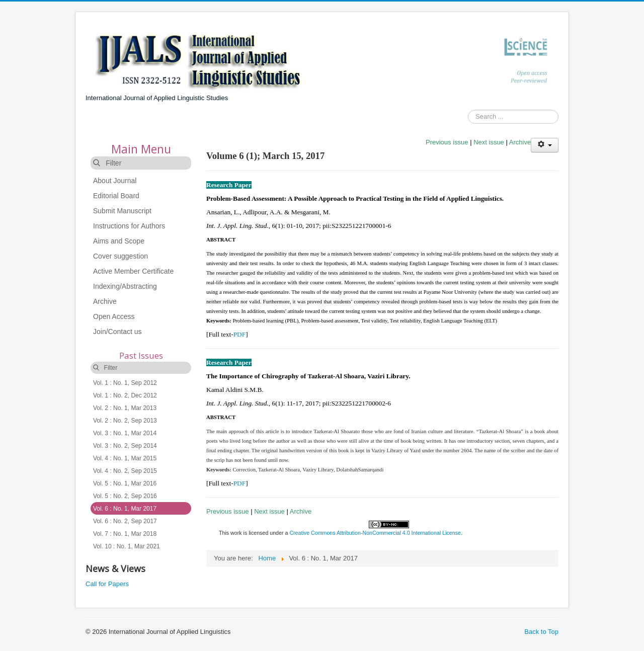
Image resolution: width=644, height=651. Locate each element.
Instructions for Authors (129, 226)
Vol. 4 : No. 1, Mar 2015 (125, 458)
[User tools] (545, 145)
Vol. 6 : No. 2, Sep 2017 (125, 521)
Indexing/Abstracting (125, 286)
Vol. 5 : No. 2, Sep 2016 (125, 496)
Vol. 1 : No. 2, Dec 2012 (125, 395)
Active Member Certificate (133, 271)
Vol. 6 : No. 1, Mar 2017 (125, 509)
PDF (239, 334)
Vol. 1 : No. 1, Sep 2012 (125, 383)
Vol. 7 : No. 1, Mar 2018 (125, 534)
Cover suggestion (120, 256)
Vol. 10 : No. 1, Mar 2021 (127, 546)
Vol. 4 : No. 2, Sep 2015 (125, 471)
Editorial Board (116, 196)
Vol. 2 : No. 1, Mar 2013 (125, 408)
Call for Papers (107, 584)
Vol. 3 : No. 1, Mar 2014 (125, 433)
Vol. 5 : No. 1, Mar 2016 (125, 483)
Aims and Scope (119, 241)
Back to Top (541, 632)
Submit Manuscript (122, 211)
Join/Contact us (117, 332)
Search (468, 117)
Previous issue (447, 142)
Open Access (114, 316)
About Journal (115, 181)
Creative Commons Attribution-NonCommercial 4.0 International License (375, 533)
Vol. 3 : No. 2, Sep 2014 (125, 446)
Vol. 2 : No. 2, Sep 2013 (125, 421)
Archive (105, 301)
